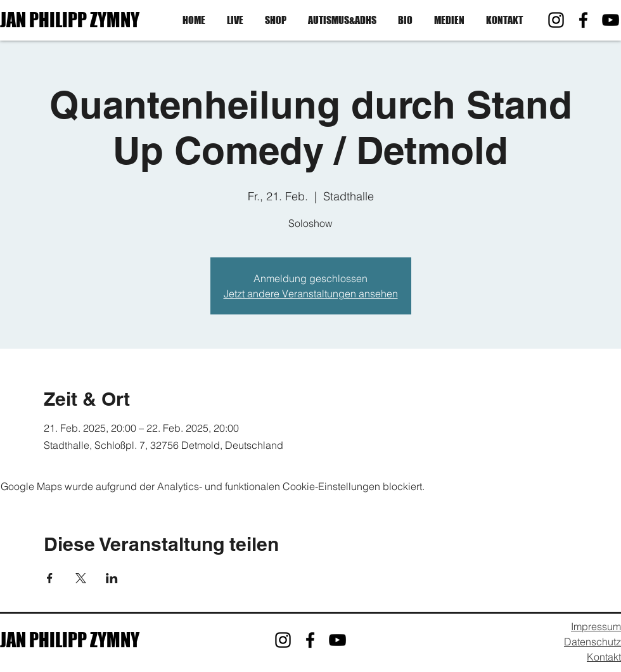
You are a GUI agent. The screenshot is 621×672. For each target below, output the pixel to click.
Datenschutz (592, 642)
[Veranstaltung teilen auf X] (81, 578)
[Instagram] (556, 20)
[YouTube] (611, 20)
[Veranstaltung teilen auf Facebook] (50, 578)
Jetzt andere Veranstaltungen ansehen (311, 294)
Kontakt (604, 657)
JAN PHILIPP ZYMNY (70, 20)
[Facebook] (583, 20)
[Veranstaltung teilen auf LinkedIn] (112, 578)
